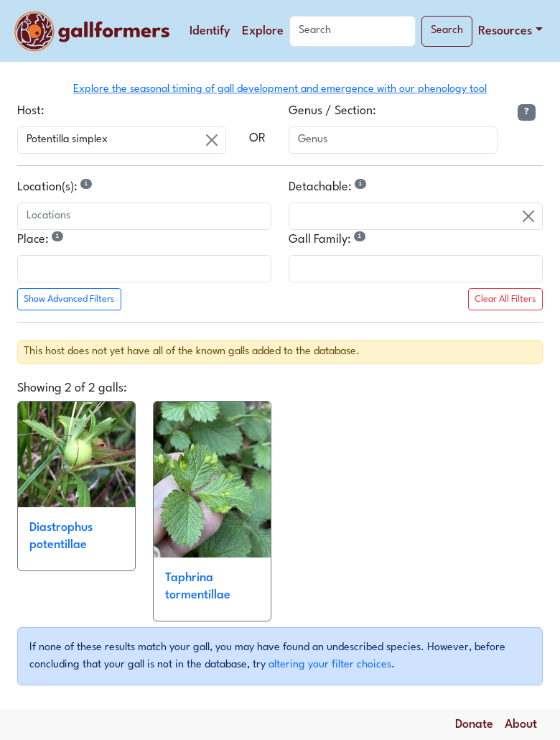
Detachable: (329, 186)
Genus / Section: (332, 111)
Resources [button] (505, 31)
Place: (42, 239)
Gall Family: (328, 239)
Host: (31, 111)
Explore (263, 31)
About (521, 725)
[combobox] (122, 140)
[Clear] (212, 140)
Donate (474, 725)
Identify (210, 31)
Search (447, 31)
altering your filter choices (330, 665)
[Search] (353, 31)
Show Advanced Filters (69, 299)
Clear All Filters (505, 299)
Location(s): (56, 186)
